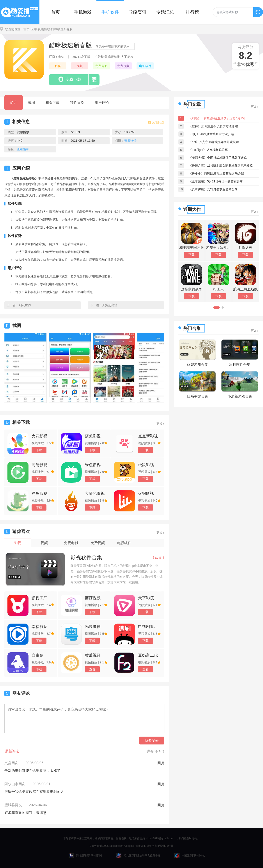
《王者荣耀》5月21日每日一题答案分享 (216, 181)
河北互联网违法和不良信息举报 (138, 856)
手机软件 (110, 12)
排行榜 (192, 12)
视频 (80, 66)
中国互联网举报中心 (190, 856)
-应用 (33, 29)
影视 (58, 66)
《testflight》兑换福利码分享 (208, 150)
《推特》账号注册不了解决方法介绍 (213, 126)
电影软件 (145, 66)
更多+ (160, 424)
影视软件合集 (86, 557)
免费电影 (101, 66)
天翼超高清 (110, 305)
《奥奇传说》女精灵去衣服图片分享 (213, 189)
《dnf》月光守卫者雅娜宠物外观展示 (214, 142)
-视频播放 (44, 29)
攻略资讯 (138, 12)
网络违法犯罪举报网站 (85, 856)
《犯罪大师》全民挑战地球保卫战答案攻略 (218, 158)
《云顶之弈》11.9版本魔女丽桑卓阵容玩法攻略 (221, 166)
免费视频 (123, 66)
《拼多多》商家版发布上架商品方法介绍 (216, 173)
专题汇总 (165, 12)
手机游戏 (83, 12)
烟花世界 (25, 305)
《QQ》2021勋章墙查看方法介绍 (211, 134)
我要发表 (152, 740)
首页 (55, 12)
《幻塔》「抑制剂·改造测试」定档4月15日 (218, 118)
